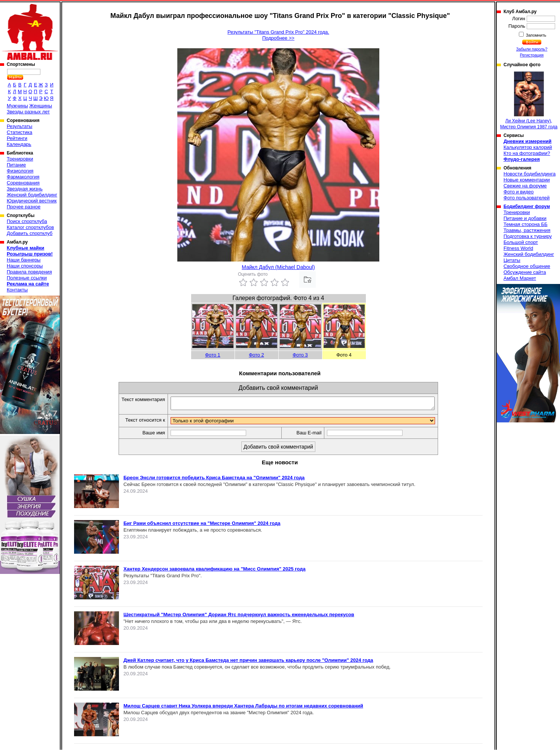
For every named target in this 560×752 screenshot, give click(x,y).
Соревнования (23, 183)
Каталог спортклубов (30, 227)
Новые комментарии (527, 180)
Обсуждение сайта (525, 272)
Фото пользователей (527, 198)
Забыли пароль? (532, 49)
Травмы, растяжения (527, 230)
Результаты (19, 126)
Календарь (19, 144)
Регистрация (532, 55)
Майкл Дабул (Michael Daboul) (278, 267)
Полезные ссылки (27, 278)
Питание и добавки (525, 218)
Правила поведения (29, 272)
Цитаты (512, 260)
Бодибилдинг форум (527, 207)
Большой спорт (521, 242)
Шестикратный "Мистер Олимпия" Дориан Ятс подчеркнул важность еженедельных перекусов (239, 617)
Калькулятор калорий (528, 147)
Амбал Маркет (520, 278)
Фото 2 (256, 355)
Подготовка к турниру (528, 236)
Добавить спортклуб (30, 233)
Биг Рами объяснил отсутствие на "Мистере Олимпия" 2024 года (202, 525)
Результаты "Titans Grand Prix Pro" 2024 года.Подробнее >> (278, 35)
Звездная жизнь (25, 189)
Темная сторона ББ (526, 224)
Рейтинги (17, 138)
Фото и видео (519, 192)
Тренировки (20, 159)
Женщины (41, 106)
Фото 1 (213, 355)
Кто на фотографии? (527, 153)
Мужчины (17, 106)
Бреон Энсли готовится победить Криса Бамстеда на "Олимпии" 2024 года (214, 480)
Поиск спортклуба (27, 221)
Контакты (17, 290)
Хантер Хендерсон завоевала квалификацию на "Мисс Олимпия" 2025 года (215, 571)
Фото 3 (300, 355)
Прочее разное (24, 207)
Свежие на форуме (525, 186)
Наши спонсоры (25, 266)
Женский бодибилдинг (32, 195)
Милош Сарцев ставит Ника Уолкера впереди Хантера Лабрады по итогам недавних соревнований (243, 708)
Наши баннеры (24, 260)
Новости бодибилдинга (530, 174)
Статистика (19, 132)
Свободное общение (527, 266)
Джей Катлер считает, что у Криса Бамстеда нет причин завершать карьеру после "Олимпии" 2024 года (248, 662)
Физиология (20, 171)
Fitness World (518, 248)
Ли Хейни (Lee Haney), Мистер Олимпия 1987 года (529, 100)
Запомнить (536, 35)
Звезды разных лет (28, 112)
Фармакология (23, 177)
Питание (16, 165)
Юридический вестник (32, 201)
